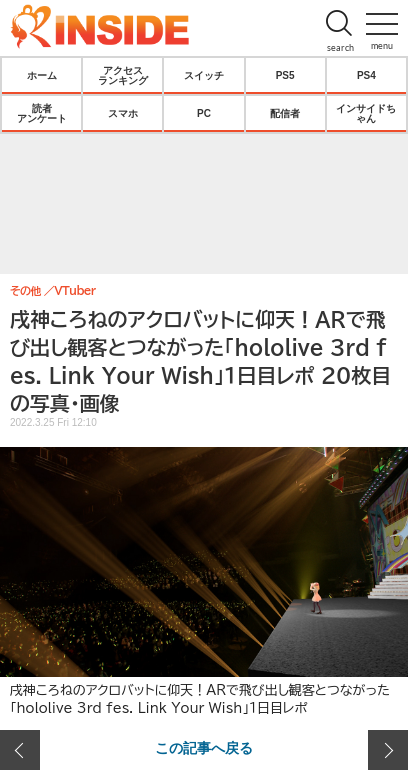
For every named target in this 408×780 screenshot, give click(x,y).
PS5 (285, 75)
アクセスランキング (123, 75)
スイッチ (204, 75)
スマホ (123, 113)
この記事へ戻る (204, 747)
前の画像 (20, 750)
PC (204, 113)
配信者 (285, 113)
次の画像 (388, 750)
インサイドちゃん (366, 113)
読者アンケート (42, 113)
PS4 (366, 75)
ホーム (42, 75)
